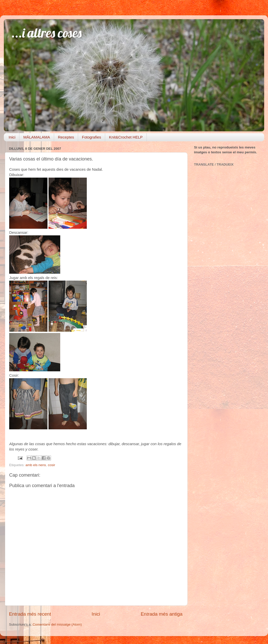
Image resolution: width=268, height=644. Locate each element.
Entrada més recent (30, 614)
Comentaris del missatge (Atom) (57, 624)
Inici (12, 137)
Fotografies (92, 137)
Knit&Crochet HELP (126, 137)
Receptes (66, 137)
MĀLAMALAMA (36, 137)
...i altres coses (47, 33)
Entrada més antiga (162, 614)
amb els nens (36, 465)
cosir (52, 465)
